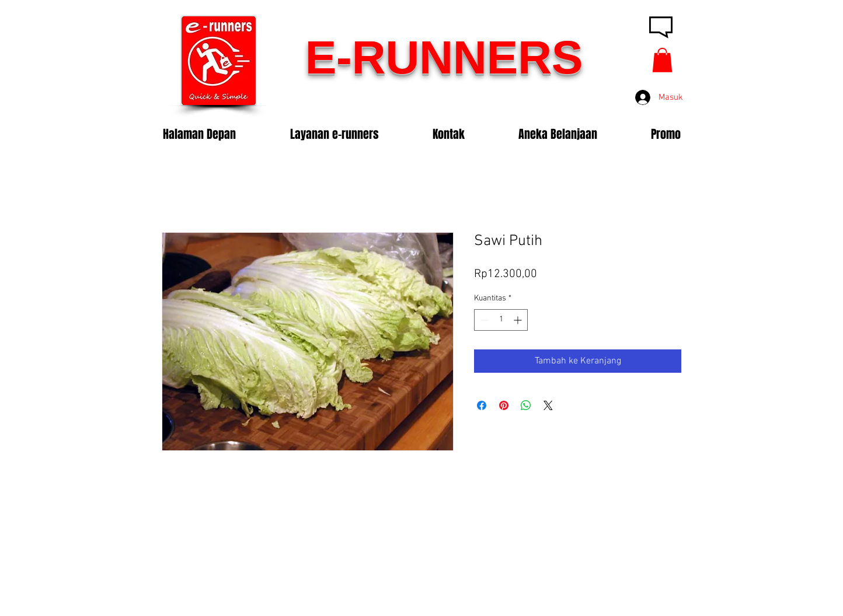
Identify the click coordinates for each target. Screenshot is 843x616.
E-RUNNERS (444, 57)
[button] (662, 60)
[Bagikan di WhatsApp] (526, 405)
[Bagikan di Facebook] (482, 405)
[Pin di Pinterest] (504, 405)
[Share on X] (548, 405)
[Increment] (519, 320)
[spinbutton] (501, 320)
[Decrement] (483, 320)
